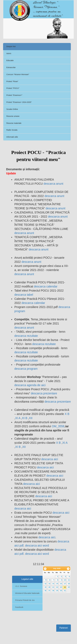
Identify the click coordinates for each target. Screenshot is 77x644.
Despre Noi (11, 46)
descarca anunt (53, 184)
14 (53, 584)
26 (45, 591)
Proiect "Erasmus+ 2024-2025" (19, 102)
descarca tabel (24, 295)
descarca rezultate (26, 336)
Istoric (9, 53)
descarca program (26, 369)
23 (61, 587)
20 (49, 587)
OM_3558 (58, 426)
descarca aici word (37, 546)
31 (65, 591)
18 (69, 584)
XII (31, 418)
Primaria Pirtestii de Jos (25, 600)
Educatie (10, 60)
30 (61, 591)
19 (45, 587)
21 (53, 587)
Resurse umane (13, 116)
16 (61, 584)
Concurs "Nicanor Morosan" (18, 74)
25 (69, 587)
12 (45, 584)
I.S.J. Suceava (21, 586)
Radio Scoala (12, 130)
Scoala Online (12, 109)
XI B (25, 418)
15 (57, 584)
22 (57, 587)
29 (57, 591)
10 (65, 580)
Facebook (19, 607)
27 (49, 591)
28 (53, 591)
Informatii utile (12, 137)
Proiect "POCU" (13, 88)
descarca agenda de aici (30, 385)
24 (65, 587)
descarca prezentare (44, 393)
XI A (18, 418)
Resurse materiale (14, 123)
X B (67, 414)
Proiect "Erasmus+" (14, 95)
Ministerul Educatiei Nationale (27, 593)
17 (65, 584)
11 (69, 580)
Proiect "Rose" (12, 81)
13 (49, 584)
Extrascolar (11, 67)
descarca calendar (46, 286)
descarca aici (49, 459)
